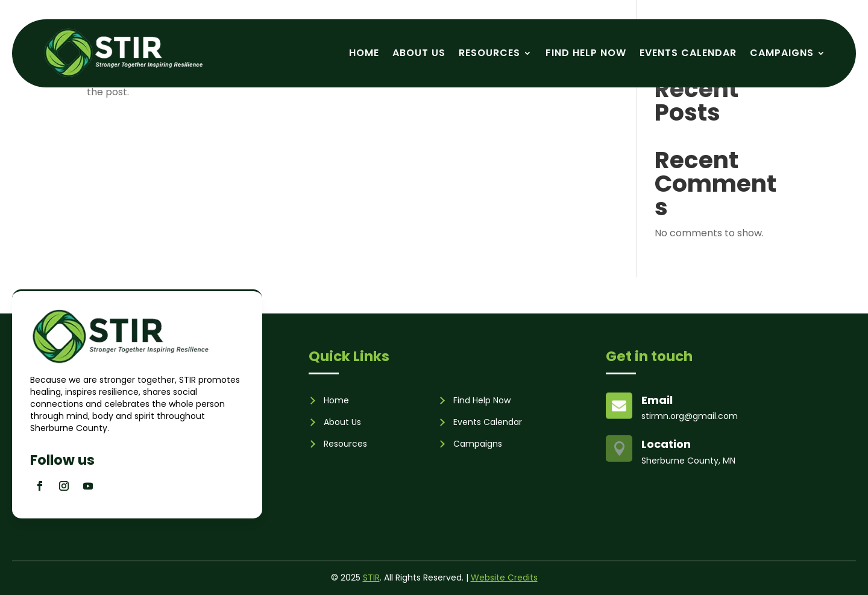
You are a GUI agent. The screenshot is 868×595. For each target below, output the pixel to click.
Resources (489, 53)
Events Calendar (688, 53)
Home (364, 53)
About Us (419, 53)
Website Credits (504, 578)
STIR (371, 578)
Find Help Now (586, 53)
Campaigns (782, 53)
